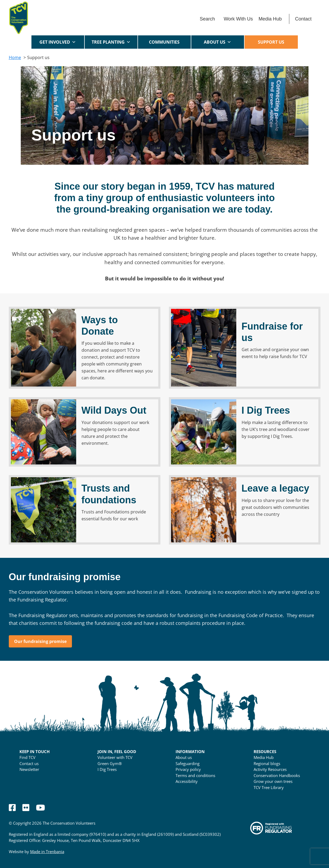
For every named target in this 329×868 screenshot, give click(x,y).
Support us (271, 42)
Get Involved (58, 42)
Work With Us (238, 19)
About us (218, 42)
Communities (164, 44)
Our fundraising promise (40, 641)
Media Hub (270, 19)
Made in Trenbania (47, 852)
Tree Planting (111, 42)
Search (207, 19)
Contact (303, 19)
